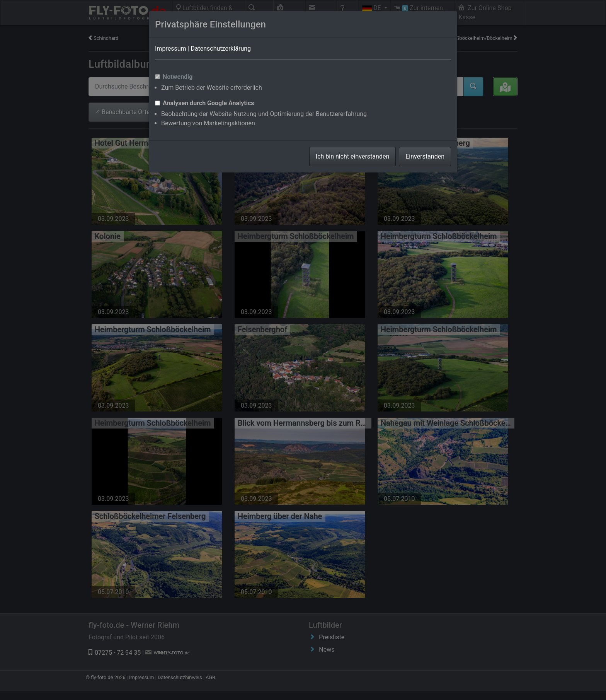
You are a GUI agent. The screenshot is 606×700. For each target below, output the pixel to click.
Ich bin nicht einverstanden (352, 156)
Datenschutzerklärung (221, 49)
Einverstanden (425, 156)
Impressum (171, 49)
